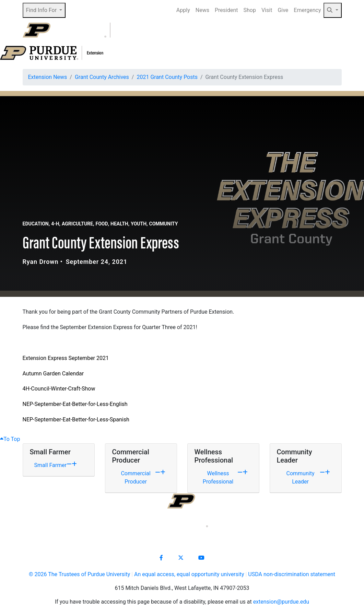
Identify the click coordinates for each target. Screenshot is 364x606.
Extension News (48, 77)
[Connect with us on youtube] (201, 558)
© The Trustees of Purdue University (79, 574)
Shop (250, 10)
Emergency (307, 10)
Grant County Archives (102, 77)
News (202, 10)
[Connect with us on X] (181, 558)
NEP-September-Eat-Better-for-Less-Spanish (76, 419)
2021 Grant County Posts (167, 77)
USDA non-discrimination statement (292, 574)
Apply (183, 10)
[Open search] (327, 30)
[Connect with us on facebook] (161, 558)
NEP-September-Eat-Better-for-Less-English (75, 404)
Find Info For (42, 10)
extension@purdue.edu (281, 602)
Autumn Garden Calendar (53, 374)
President (226, 10)
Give (283, 10)
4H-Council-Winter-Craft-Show (59, 389)
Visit (267, 10)
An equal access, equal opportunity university (189, 574)
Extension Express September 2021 (66, 358)
